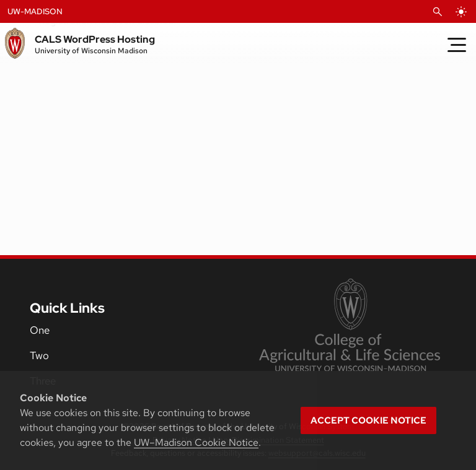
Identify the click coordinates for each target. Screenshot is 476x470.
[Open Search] (438, 12)
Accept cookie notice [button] (368, 420)
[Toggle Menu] (457, 45)
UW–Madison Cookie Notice (196, 442)
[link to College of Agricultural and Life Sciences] (349, 326)
